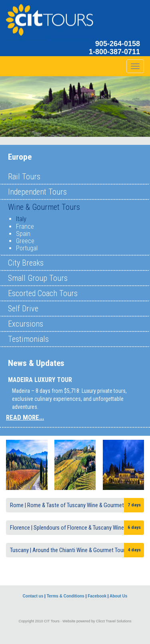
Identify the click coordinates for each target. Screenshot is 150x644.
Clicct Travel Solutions (114, 621)
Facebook (97, 596)
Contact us (33, 596)
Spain (23, 234)
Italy (21, 219)
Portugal (27, 248)
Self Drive (23, 309)
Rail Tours (24, 177)
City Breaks (26, 263)
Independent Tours (37, 192)
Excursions (26, 324)
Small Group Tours (38, 278)
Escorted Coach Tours (43, 293)
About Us (118, 596)
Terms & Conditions (66, 596)
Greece (25, 241)
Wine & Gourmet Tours (44, 207)
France (25, 227)
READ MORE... (25, 417)
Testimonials (28, 339)
